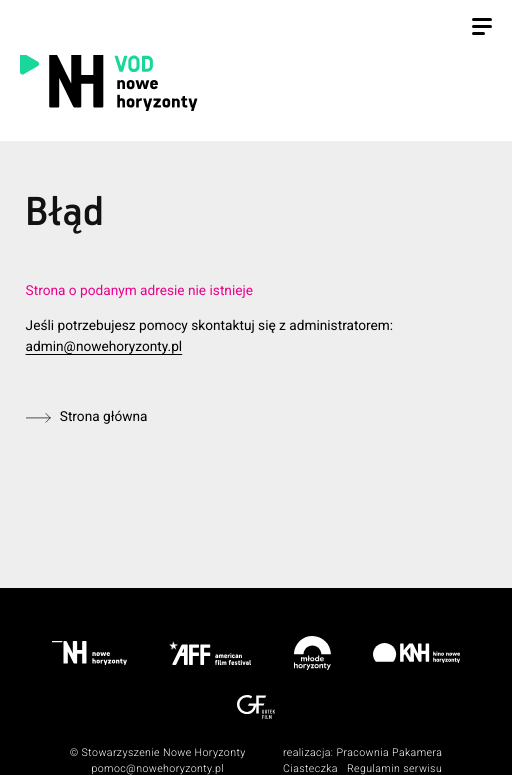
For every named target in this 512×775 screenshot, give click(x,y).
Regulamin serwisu (394, 768)
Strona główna (104, 417)
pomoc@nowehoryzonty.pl (157, 768)
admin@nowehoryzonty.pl (104, 347)
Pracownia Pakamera (389, 752)
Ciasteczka (310, 768)
